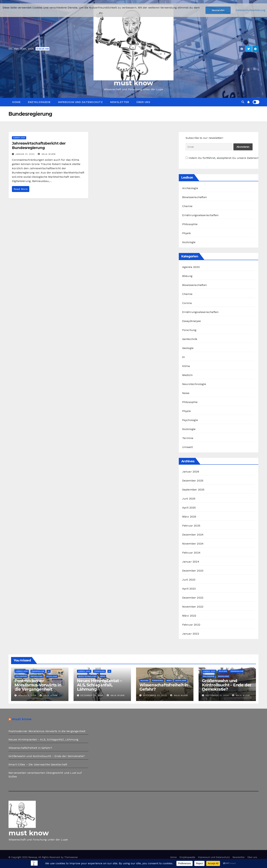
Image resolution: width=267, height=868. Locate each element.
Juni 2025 (189, 499)
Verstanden (218, 10)
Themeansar (71, 857)
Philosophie (190, 224)
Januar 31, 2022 (25, 154)
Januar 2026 (191, 472)
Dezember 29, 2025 (92, 695)
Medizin (187, 375)
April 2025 (189, 508)
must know (133, 83)
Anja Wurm (47, 154)
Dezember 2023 (193, 571)
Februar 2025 (191, 526)
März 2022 (189, 616)
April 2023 (189, 589)
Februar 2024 (191, 553)
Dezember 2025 (193, 481)
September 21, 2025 (217, 695)
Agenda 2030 (19, 138)
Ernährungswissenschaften (200, 215)
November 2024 (193, 544)
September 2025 (193, 490)
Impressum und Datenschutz (80, 102)
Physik (186, 233)
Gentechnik (190, 339)
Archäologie (190, 188)
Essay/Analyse (192, 321)
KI (184, 357)
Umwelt (187, 447)
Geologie (188, 348)
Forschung (189, 330)
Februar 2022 (191, 625)
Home (16, 102)
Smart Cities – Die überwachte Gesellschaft (38, 764)
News (186, 393)
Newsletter (120, 102)
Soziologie (189, 242)
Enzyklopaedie (39, 102)
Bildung (187, 276)
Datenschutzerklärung (250, 10)
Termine (188, 438)
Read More (21, 189)
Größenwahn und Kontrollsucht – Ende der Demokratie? (227, 685)
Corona (187, 303)
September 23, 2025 (155, 695)
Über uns (143, 102)
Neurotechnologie (194, 384)
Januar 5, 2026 (27, 695)
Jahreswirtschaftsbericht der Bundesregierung (39, 146)
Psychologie (190, 420)
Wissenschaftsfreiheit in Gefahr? (164, 687)
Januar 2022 (191, 634)
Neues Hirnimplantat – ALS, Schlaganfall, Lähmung (99, 685)
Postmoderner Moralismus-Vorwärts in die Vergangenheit (38, 685)
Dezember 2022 (193, 598)
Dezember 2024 (193, 535)
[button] (243, 102)
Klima (186, 366)
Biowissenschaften (194, 197)
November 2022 (193, 607)
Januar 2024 (191, 562)
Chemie (187, 206)
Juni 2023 (189, 580)
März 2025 (189, 517)
